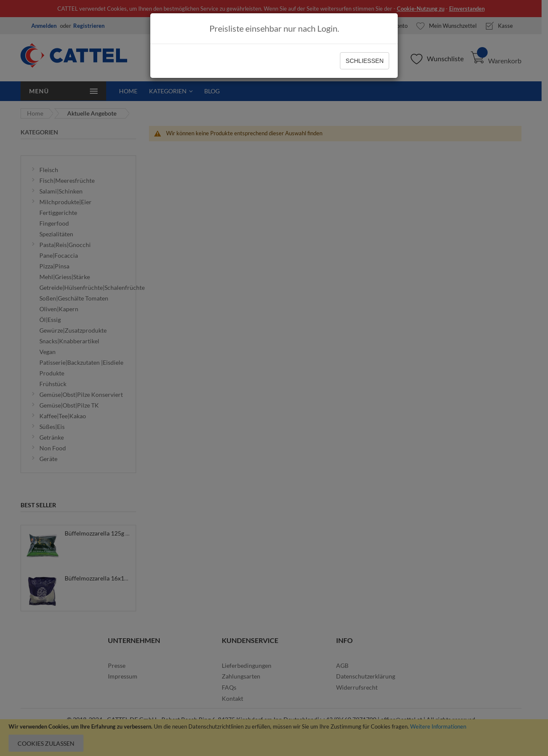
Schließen (365, 61)
